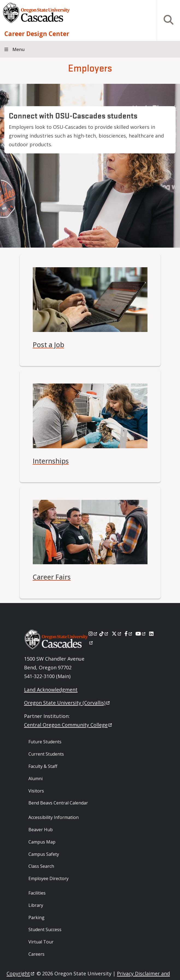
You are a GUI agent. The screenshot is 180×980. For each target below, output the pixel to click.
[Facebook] (129, 634)
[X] (117, 634)
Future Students (45, 742)
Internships (51, 461)
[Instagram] (93, 634)
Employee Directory (48, 878)
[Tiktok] (104, 634)
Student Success (45, 929)
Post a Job (48, 345)
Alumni (36, 779)
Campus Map (42, 842)
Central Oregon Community (68, 725)
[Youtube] (141, 634)
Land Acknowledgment (51, 690)
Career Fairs (52, 577)
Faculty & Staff (43, 766)
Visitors (36, 791)
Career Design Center (37, 34)
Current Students (46, 754)
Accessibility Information (54, 817)
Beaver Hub (41, 830)
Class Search (41, 866)
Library (36, 905)
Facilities (37, 893)
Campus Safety (44, 854)
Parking (36, 917)
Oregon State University (67, 703)
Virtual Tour (41, 942)
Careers (36, 954)
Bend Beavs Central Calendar (58, 803)
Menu (19, 49)
